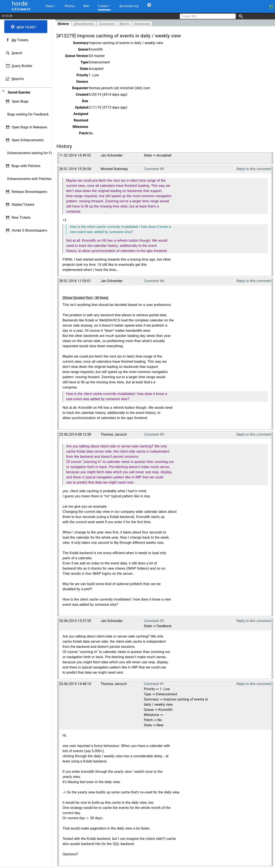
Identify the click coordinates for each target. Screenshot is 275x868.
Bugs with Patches (26, 166)
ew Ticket (26, 27)
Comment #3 (154, 434)
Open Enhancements (28, 140)
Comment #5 (154, 169)
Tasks (51, 6)
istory (63, 24)
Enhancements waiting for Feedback (36, 153)
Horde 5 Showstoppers (29, 230)
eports (18, 79)
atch (124, 24)
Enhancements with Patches (29, 179)
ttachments (84, 24)
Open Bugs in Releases (29, 127)
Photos (70, 6)
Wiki (86, 6)
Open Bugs (20, 101)
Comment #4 (154, 281)
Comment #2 (154, 621)
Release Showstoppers (29, 192)
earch (17, 53)
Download (142, 24)
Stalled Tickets (23, 205)
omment (107, 24)
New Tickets (21, 217)
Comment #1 (154, 684)
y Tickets (20, 40)
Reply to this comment (254, 169)
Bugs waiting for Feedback (28, 114)
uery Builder (22, 66)
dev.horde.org (129, 6)
